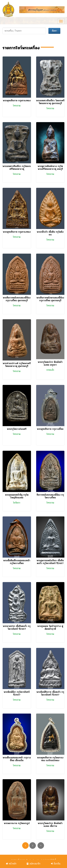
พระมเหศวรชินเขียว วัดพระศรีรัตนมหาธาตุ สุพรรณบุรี (50, 102)
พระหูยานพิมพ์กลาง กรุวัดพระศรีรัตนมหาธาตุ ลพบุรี (50, 168)
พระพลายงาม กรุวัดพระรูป (17, 823)
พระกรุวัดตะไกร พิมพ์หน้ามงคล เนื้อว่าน (50, 825)
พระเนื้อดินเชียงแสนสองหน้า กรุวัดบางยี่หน (17, 562)
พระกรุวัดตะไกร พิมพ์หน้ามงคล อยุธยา (50, 363)
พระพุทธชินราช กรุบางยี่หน (50, 429)
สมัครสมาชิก (33, 864)
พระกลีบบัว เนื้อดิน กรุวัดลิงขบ (50, 233)
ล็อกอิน (56, 864)
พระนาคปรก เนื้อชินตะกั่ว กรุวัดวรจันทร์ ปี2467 (17, 628)
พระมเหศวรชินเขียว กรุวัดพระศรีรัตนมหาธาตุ (17, 168)
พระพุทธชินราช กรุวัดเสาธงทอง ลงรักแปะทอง (50, 759)
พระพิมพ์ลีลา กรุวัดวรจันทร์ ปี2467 (17, 693)
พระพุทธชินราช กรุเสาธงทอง (17, 101)
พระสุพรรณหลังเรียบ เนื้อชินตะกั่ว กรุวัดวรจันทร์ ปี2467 (50, 562)
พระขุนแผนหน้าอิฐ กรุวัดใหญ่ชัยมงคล (17, 496)
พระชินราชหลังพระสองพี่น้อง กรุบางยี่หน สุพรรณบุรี (17, 299)
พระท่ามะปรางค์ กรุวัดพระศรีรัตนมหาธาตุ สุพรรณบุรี (17, 365)
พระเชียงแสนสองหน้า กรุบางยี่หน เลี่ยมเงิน (17, 759)
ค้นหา (54, 31)
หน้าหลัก (11, 864)
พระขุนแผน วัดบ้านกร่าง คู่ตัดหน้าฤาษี (50, 628)
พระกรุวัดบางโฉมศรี (17, 429)
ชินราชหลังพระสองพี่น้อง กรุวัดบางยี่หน (50, 496)
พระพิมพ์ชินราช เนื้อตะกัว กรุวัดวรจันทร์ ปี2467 (50, 693)
